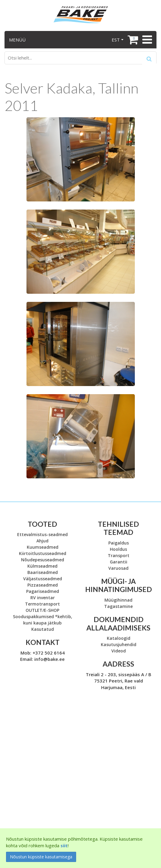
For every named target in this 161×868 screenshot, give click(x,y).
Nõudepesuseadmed (43, 560)
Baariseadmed (43, 572)
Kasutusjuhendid (119, 644)
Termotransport (42, 604)
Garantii (119, 562)
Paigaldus (119, 543)
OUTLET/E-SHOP (42, 610)
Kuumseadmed (43, 547)
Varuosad (118, 568)
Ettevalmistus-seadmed (42, 534)
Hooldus (118, 549)
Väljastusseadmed (43, 579)
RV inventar (43, 598)
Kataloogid (119, 638)
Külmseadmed (42, 566)
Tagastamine (118, 606)
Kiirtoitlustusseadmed (43, 553)
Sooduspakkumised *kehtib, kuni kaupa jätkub (43, 620)
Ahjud (42, 541)
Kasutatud (43, 629)
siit (64, 845)
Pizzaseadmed (43, 585)
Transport (119, 555)
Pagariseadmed (43, 591)
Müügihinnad (118, 600)
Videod (119, 651)
